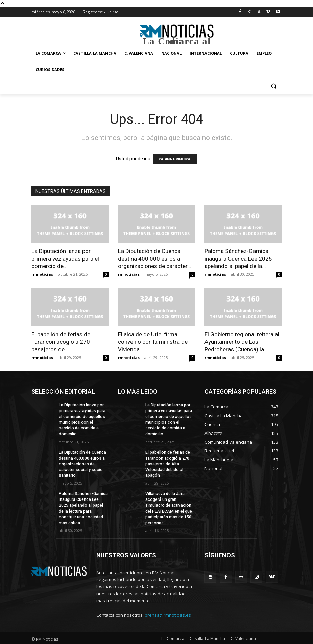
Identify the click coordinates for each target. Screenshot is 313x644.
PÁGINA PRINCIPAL (175, 159)
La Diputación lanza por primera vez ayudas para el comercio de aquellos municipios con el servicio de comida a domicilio (83, 416)
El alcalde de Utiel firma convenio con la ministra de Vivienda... (153, 342)
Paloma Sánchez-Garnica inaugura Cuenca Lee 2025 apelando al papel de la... (238, 259)
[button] (274, 86)
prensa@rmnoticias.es (168, 607)
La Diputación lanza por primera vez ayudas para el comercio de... (65, 259)
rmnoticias (42, 274)
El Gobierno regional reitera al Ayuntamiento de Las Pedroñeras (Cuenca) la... (242, 342)
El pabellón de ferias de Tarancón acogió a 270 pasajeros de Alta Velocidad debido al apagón (167, 457)
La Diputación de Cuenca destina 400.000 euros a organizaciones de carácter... (155, 259)
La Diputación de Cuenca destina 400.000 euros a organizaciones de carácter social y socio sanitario (82, 457)
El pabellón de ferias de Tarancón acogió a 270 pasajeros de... (61, 342)
